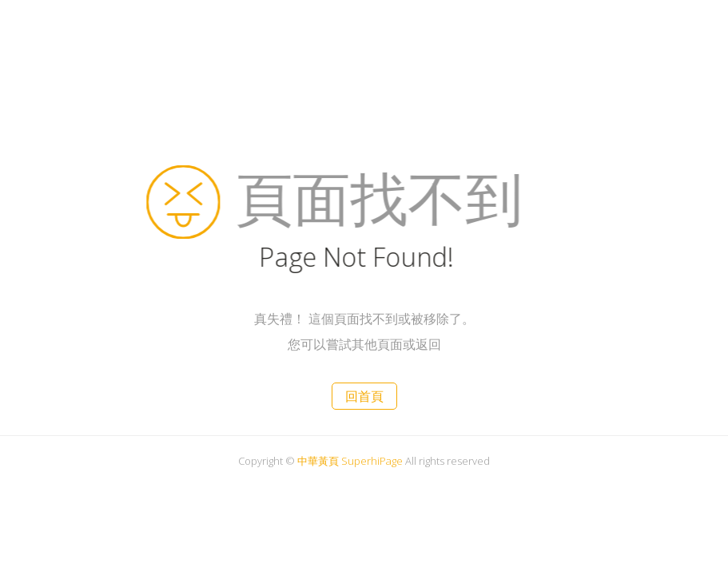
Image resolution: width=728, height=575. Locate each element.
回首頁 (364, 396)
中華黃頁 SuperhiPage (350, 461)
